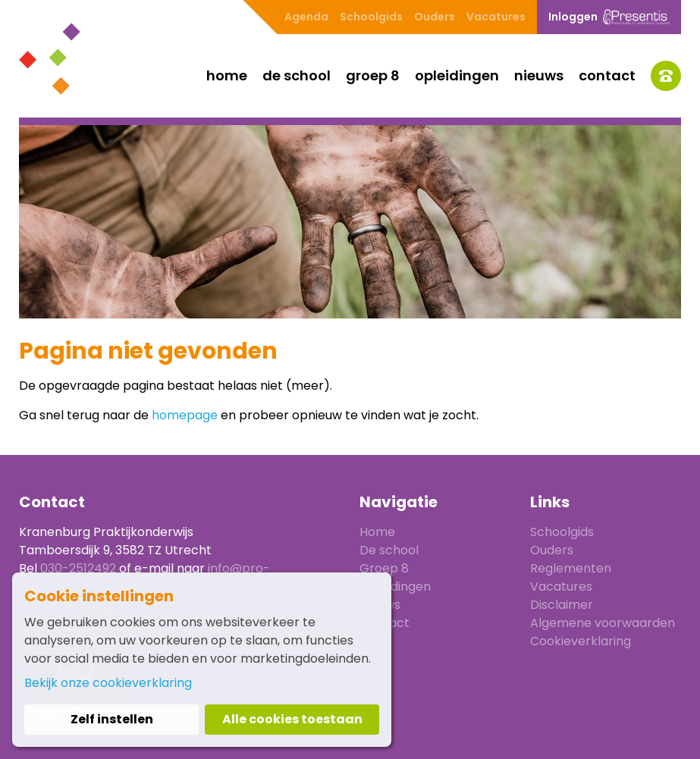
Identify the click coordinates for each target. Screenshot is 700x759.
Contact (607, 75)
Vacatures (496, 17)
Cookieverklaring (581, 641)
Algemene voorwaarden (603, 623)
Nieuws (539, 75)
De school (297, 75)
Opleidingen (457, 75)
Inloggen (609, 17)
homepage (185, 415)
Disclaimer (562, 605)
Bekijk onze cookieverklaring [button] (108, 683)
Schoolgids (371, 17)
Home (227, 75)
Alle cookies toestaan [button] (292, 719)
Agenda (306, 17)
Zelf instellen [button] (112, 719)
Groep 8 (373, 75)
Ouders (435, 17)
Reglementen (571, 568)
